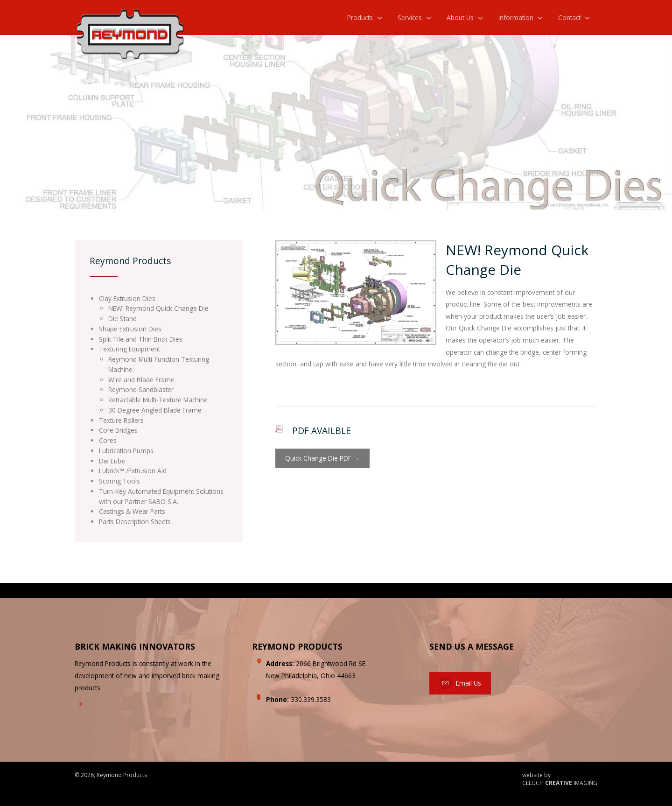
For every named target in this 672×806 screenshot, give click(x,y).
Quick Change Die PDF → (322, 458)
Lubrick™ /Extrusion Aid (133, 471)
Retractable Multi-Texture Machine (158, 400)
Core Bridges (118, 430)
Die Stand (122, 319)
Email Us (460, 683)
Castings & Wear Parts (132, 511)
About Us (460, 18)
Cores (108, 440)
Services (410, 18)
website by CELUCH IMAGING (560, 779)
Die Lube (112, 461)
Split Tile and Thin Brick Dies (141, 339)
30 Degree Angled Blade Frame (155, 410)
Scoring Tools (119, 481)
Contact (569, 18)
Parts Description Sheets (135, 522)
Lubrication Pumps (126, 451)
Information (516, 18)
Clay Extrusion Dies (127, 298)
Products (360, 18)
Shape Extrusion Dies (130, 329)
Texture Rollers (121, 420)
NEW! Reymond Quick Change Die (158, 308)
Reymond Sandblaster (141, 389)
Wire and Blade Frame (141, 380)
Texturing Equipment (129, 349)
